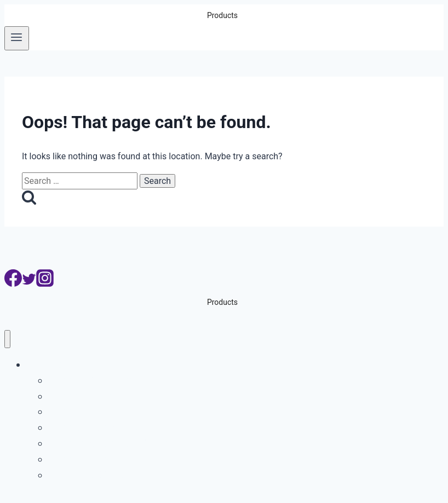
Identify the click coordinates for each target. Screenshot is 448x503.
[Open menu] (17, 38)
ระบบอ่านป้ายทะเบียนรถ (100, 380)
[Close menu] (7, 339)
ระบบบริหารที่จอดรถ (93, 396)
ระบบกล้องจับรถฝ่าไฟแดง (104, 427)
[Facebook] (13, 284)
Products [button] (222, 15)
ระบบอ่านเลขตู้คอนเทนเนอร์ (108, 411)
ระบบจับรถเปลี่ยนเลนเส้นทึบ (108, 443)
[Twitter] (29, 284)
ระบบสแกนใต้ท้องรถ (93, 475)
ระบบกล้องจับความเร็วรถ (102, 459)
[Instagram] (45, 284)
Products (46, 364)
